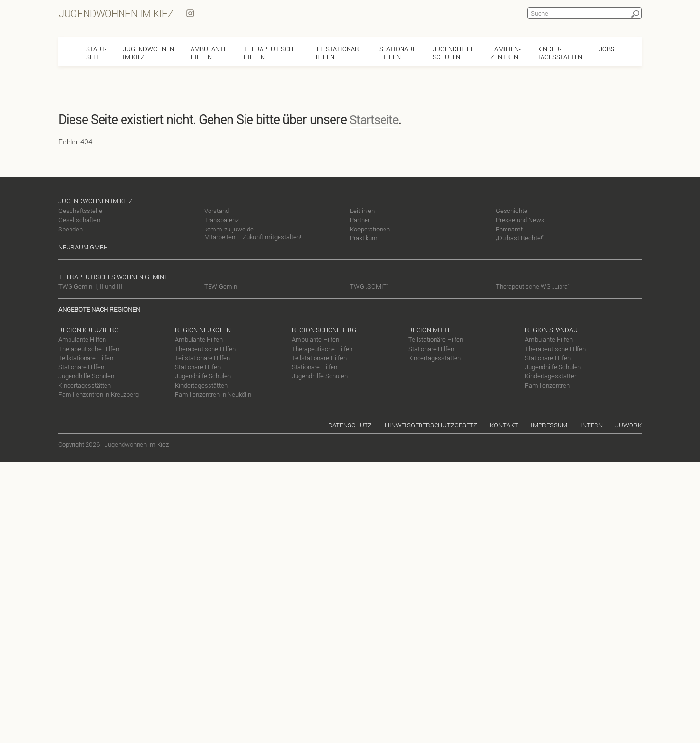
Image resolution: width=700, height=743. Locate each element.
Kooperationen (370, 228)
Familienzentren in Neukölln (213, 394)
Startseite (374, 119)
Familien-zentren (506, 52)
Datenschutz (350, 425)
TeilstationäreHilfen (338, 52)
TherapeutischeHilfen (270, 52)
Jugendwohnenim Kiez (149, 52)
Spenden (70, 228)
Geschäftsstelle (80, 210)
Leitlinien (362, 210)
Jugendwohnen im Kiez (116, 13)
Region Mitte (430, 329)
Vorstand (217, 210)
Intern (592, 425)
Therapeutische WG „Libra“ (533, 286)
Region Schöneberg (324, 329)
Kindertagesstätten (85, 384)
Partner (360, 219)
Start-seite (96, 52)
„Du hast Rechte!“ (520, 238)
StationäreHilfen (398, 52)
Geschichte (512, 210)
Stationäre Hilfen (81, 366)
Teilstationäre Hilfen (86, 357)
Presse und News (520, 219)
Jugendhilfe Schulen (86, 375)
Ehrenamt (509, 228)
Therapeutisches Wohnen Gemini (112, 276)
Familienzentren (547, 384)
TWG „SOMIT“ (369, 286)
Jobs (607, 48)
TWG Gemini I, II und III (90, 286)
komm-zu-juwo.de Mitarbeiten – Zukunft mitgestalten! (253, 232)
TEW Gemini (221, 286)
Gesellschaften (79, 219)
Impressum (549, 425)
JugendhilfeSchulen (453, 52)
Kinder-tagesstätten (560, 52)
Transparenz (221, 219)
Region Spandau (551, 329)
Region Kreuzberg (88, 329)
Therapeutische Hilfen (89, 348)
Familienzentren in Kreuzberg (98, 394)
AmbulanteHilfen (209, 52)
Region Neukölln (203, 329)
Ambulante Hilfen (82, 339)
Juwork (629, 425)
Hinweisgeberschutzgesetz (431, 425)
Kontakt (504, 425)
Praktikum (364, 238)
